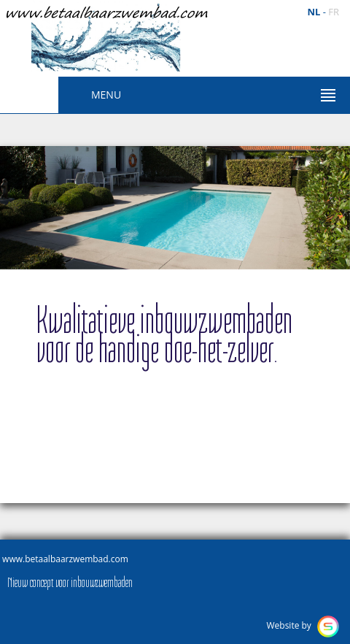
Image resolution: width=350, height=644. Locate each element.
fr (334, 12)
